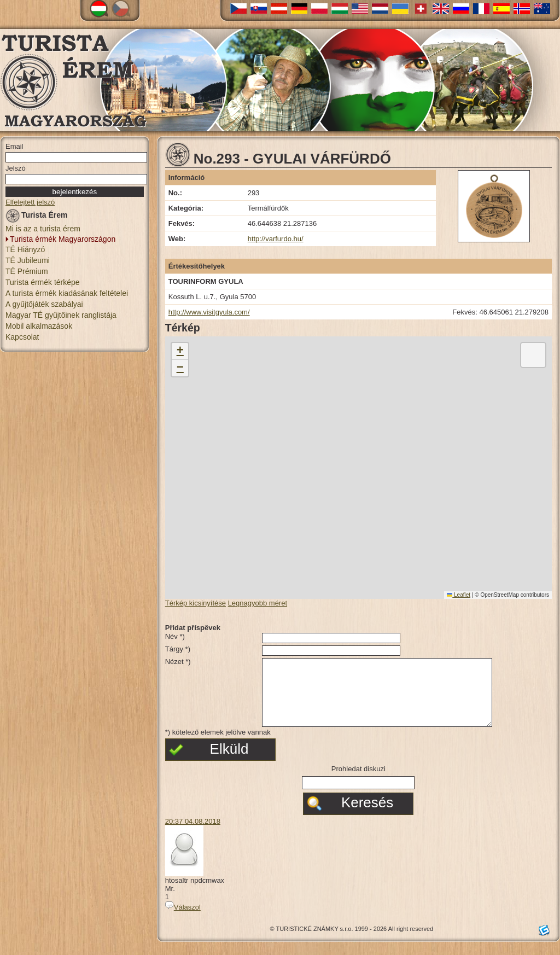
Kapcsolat (22, 337)
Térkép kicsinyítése (196, 603)
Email (14, 146)
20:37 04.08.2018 (193, 834)
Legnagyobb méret (258, 603)
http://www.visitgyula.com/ (209, 312)
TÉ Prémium (27, 271)
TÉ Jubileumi (28, 260)
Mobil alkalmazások (39, 326)
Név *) (175, 636)
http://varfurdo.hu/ (276, 239)
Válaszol (183, 920)
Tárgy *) (178, 649)
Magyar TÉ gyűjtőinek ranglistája (61, 315)
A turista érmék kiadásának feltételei (67, 293)
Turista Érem (37, 217)
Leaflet (459, 595)
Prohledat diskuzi (358, 782)
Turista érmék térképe (43, 282)
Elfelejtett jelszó (30, 202)
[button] (180, 351)
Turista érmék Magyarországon (63, 239)
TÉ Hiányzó (25, 249)
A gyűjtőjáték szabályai (44, 304)
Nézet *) (178, 662)
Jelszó (16, 168)
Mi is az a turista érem (43, 229)
